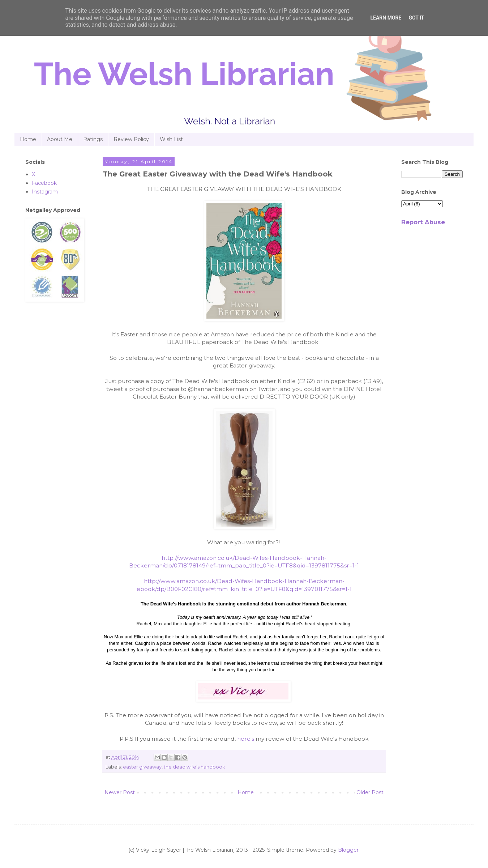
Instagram (45, 192)
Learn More (386, 18)
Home (28, 139)
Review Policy (131, 139)
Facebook (44, 183)
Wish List (171, 139)
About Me (60, 139)
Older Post (370, 792)
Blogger (348, 850)
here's (246, 739)
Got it (416, 18)
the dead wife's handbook (194, 767)
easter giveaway (142, 767)
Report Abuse (423, 222)
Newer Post (120, 792)
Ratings (93, 139)
